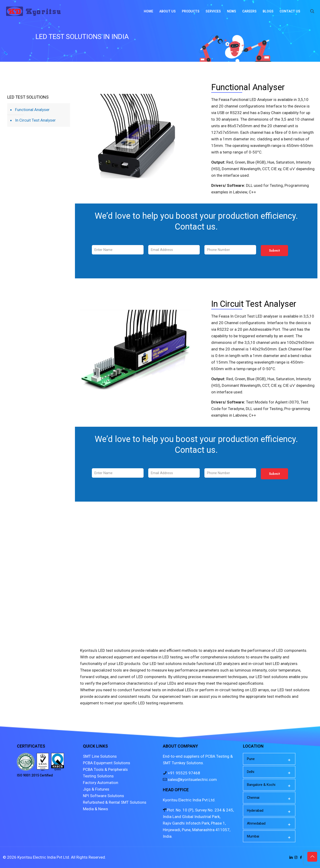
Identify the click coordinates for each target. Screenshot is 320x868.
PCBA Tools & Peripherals (105, 769)
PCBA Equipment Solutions (107, 763)
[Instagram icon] (296, 857)
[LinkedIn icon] (291, 857)
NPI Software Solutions (103, 796)
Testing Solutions (98, 776)
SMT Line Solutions (100, 756)
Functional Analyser (32, 110)
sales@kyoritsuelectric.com (192, 780)
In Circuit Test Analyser (35, 120)
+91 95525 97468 (183, 773)
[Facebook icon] (301, 857)
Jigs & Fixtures (96, 789)
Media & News (96, 809)
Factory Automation (101, 783)
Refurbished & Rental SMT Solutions (115, 802)
